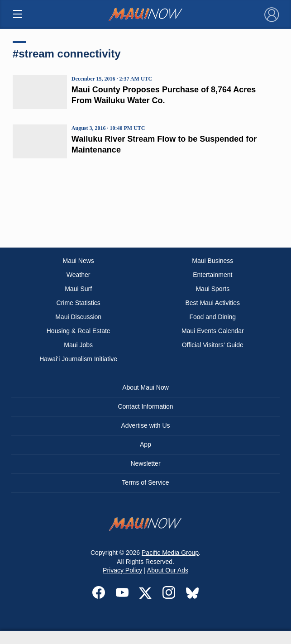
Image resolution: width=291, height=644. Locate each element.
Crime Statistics (79, 303)
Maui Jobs (78, 345)
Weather (79, 275)
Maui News (79, 261)
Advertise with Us (145, 425)
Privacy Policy (122, 570)
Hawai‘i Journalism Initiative (78, 359)
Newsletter (145, 463)
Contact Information (145, 406)
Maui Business (212, 261)
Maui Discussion (78, 317)
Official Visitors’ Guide (213, 345)
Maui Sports (212, 289)
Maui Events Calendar (213, 331)
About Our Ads (168, 570)
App (145, 444)
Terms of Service (145, 482)
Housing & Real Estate (79, 331)
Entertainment (212, 275)
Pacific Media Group (170, 553)
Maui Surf (78, 289)
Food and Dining (212, 317)
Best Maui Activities (213, 303)
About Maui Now (145, 387)
